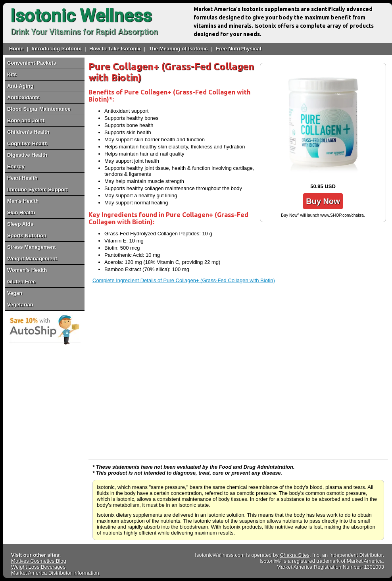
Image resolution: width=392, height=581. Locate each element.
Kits (12, 74)
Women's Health (27, 270)
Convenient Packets (32, 63)
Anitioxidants (23, 97)
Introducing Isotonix (57, 49)
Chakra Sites (295, 555)
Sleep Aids (20, 224)
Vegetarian (20, 305)
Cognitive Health (28, 143)
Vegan (15, 293)
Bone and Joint (26, 120)
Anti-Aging (20, 86)
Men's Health (23, 201)
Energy (16, 166)
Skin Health (21, 213)
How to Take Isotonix (115, 49)
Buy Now (323, 201)
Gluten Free (21, 282)
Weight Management (32, 259)
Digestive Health (27, 155)
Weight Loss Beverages (38, 567)
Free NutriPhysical (238, 49)
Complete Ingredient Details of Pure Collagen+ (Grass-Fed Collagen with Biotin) (184, 280)
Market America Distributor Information (55, 573)
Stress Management (32, 247)
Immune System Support (37, 189)
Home (16, 49)
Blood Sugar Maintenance (39, 109)
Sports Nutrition (27, 236)
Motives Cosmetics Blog (39, 561)
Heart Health (22, 178)
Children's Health (28, 132)
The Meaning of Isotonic (178, 49)
